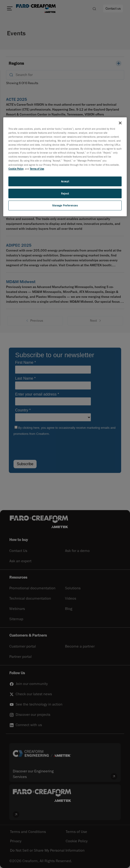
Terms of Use (37, 169)
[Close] (120, 123)
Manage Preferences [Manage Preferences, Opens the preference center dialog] (65, 205)
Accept (65, 181)
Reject (65, 193)
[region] (65, 167)
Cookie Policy (16, 169)
